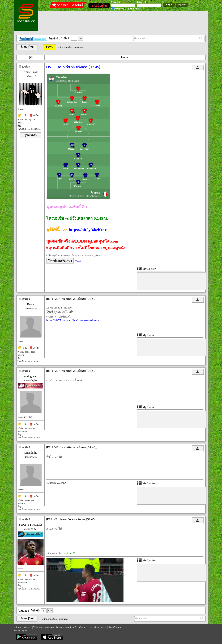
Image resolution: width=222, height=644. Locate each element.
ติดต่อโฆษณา (115, 627)
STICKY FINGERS (31, 525)
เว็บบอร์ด (84, 627)
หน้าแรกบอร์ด (65, 48)
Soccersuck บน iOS (67, 553)
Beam (31, 304)
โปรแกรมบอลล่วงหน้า (67, 627)
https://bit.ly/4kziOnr (88, 230)
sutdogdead (30, 376)
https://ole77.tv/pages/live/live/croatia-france (73, 320)
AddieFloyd (30, 72)
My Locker (146, 269)
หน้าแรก (18, 627)
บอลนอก (79, 48)
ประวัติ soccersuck (98, 627)
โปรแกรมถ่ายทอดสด (44, 627)
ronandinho (30, 453)
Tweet (78, 261)
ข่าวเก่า (28, 627)
